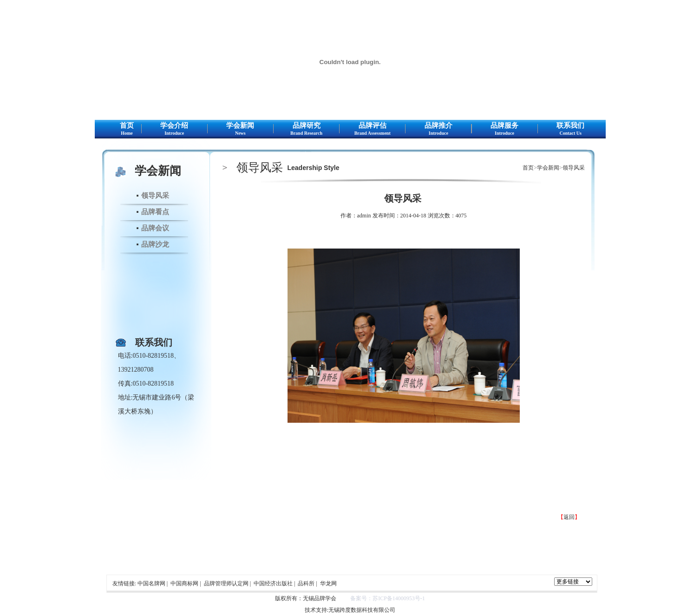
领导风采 (155, 196)
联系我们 (571, 129)
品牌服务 (505, 129)
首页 (127, 129)
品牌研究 (306, 129)
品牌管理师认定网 (226, 583)
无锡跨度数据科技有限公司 (362, 610)
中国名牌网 (151, 583)
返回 (569, 517)
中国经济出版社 (273, 583)
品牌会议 (155, 228)
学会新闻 (240, 129)
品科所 (306, 583)
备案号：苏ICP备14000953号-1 (388, 598)
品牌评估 (372, 129)
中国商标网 (184, 583)
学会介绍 (174, 129)
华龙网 (328, 583)
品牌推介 (438, 129)
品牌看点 (155, 212)
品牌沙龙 (155, 244)
